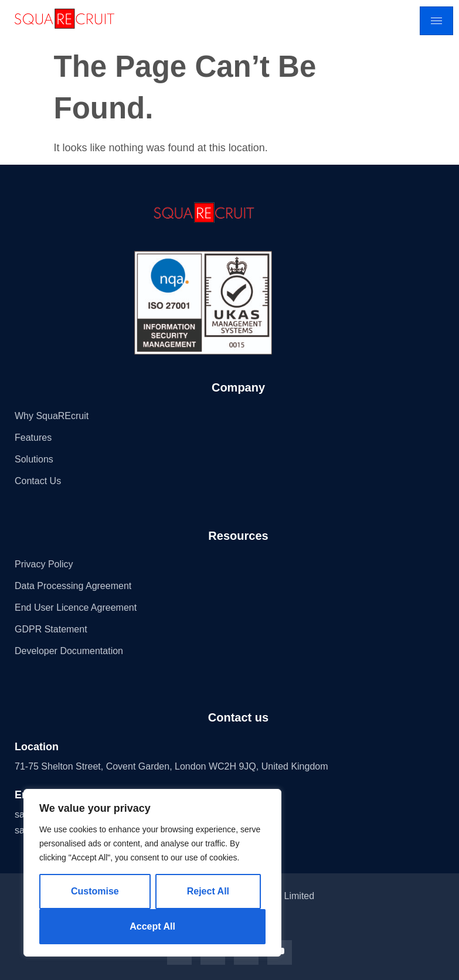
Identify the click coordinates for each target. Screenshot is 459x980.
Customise (95, 891)
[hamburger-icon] (436, 21)
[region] (152, 873)
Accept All (152, 926)
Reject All (208, 891)
